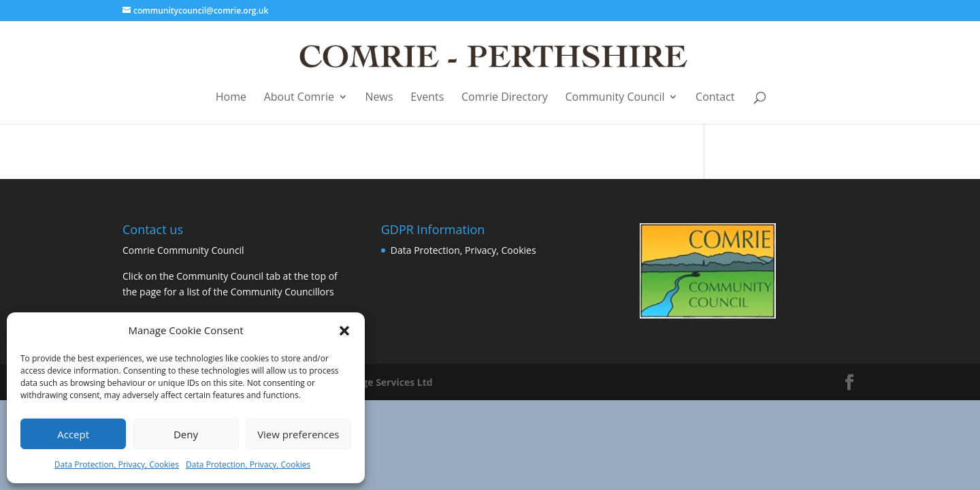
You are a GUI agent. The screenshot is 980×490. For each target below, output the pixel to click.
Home (231, 98)
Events (427, 98)
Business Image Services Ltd (366, 382)
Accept (73, 434)
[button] (344, 331)
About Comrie (299, 98)
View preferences (298, 434)
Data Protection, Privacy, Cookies (117, 464)
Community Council (615, 98)
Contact (715, 98)
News (379, 98)
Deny (186, 434)
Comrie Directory (505, 98)
